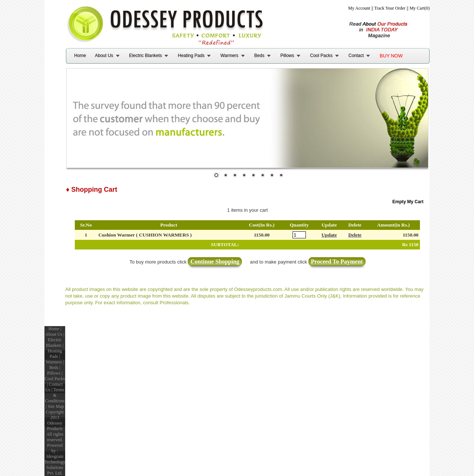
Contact (356, 56)
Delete (355, 235)
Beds (259, 56)
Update (329, 235)
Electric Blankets (146, 56)
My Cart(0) (420, 8)
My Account (359, 8)
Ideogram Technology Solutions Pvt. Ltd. (55, 465)
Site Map (56, 406)
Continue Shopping (215, 262)
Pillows (287, 56)
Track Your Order (390, 8)
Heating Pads (191, 56)
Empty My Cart (408, 202)
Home (80, 56)
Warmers (229, 56)
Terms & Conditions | (55, 398)
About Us (104, 56)
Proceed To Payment (337, 262)
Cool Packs (321, 56)
